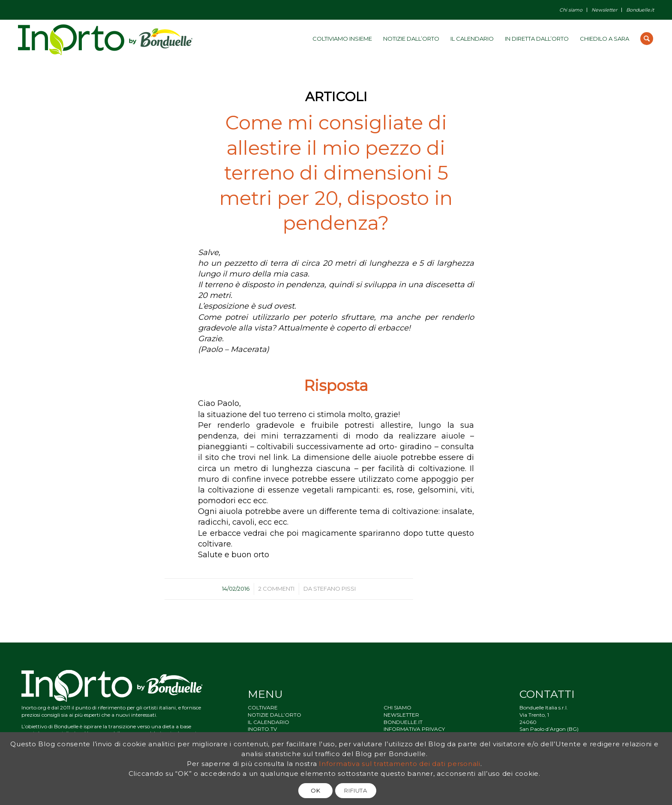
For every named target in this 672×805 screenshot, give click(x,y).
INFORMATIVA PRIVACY (414, 729)
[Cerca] (647, 39)
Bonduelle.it (640, 10)
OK (315, 790)
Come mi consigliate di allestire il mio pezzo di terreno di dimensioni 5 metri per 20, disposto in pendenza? (336, 173)
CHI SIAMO (397, 707)
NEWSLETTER (401, 715)
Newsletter (604, 10)
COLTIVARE (263, 707)
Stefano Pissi (334, 589)
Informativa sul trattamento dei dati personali (400, 764)
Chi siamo (571, 10)
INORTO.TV (262, 729)
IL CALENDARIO (268, 722)
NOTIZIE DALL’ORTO (274, 715)
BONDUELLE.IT (403, 722)
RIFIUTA (356, 790)
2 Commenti (276, 589)
